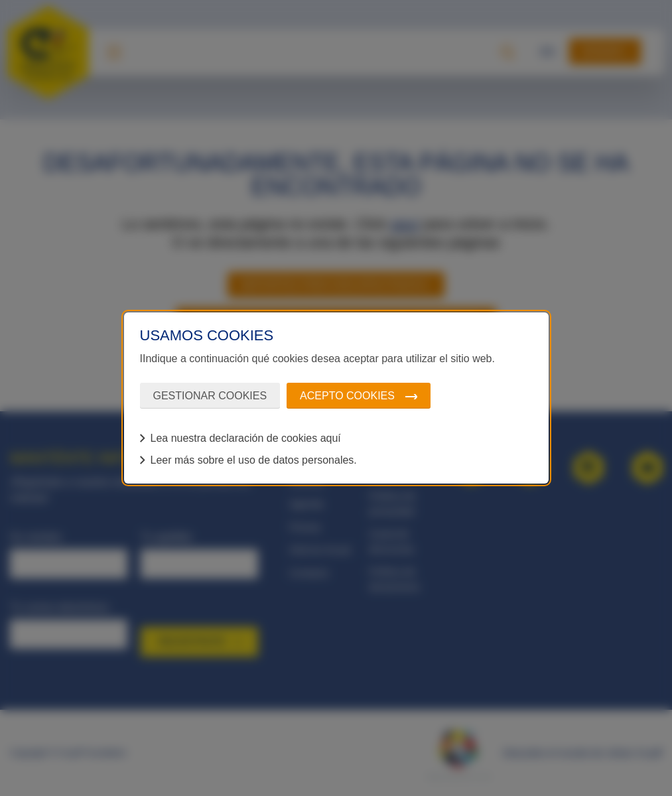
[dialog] (336, 398)
